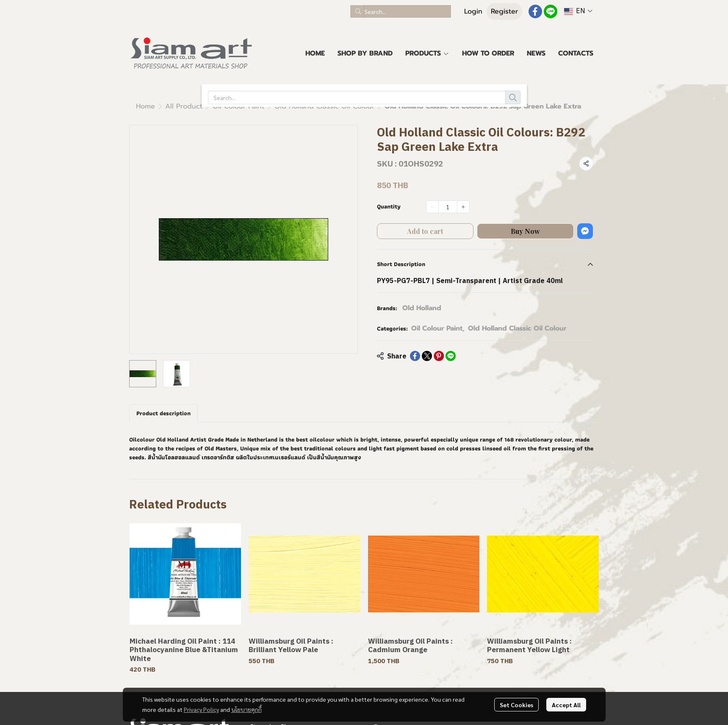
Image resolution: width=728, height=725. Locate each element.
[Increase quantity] (463, 207)
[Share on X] (427, 356)
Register (504, 11)
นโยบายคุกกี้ (246, 709)
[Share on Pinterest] (439, 356)
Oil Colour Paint (438, 328)
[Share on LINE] (451, 356)
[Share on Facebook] (415, 356)
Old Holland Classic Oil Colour (229, 106)
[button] (401, 11)
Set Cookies (516, 705)
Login (473, 11)
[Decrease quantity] (432, 207)
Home (145, 106)
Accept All (566, 705)
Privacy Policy (201, 709)
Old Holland (422, 308)
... (167, 106)
